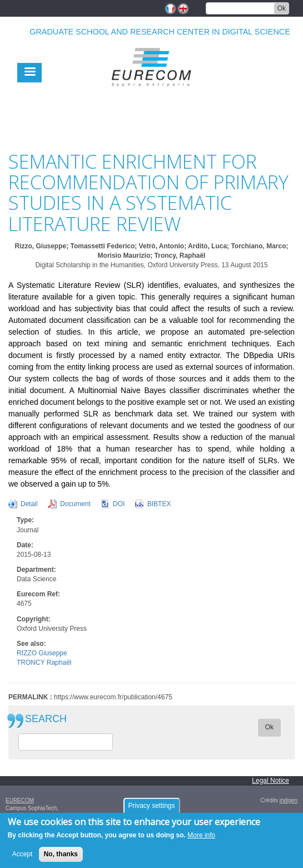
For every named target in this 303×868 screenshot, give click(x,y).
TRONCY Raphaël (44, 663)
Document (75, 504)
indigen (289, 800)
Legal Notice (270, 781)
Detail (29, 504)
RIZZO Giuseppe (42, 653)
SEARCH (46, 719)
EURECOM (20, 800)
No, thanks (61, 858)
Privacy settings (151, 809)
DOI (119, 504)
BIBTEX (159, 504)
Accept (23, 858)
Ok (282, 8)
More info (201, 839)
